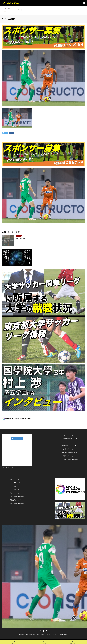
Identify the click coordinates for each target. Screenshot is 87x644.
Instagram (47, 631)
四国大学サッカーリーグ (17, 500)
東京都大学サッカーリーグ (70, 449)
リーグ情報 (22, 635)
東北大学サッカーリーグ (70, 439)
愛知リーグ (17, 486)
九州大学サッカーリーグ (17, 504)
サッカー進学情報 (31, 635)
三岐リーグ (17, 490)
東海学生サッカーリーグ (17, 479)
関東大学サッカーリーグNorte (70, 446)
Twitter (40, 631)
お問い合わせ (64, 635)
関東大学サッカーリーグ (70, 442)
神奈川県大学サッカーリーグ (70, 453)
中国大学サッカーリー (16, 497)
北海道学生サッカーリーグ (70, 435)
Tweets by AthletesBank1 (8, 467)
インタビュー (41, 635)
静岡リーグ (17, 483)
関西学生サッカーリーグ (17, 493)
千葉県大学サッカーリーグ (70, 456)
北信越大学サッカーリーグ (70, 460)
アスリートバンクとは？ (52, 635)
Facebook (43, 631)
